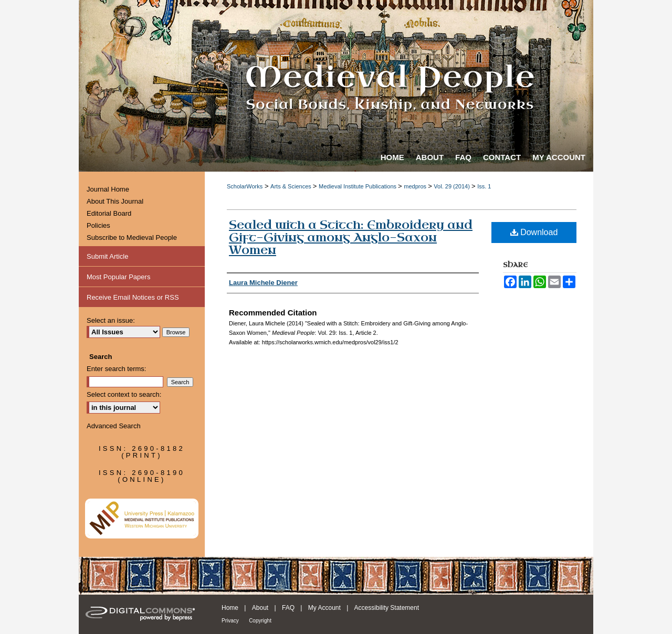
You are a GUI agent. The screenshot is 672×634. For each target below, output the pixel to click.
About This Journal (115, 201)
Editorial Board (109, 213)
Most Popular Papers (118, 277)
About (260, 608)
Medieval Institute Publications (358, 186)
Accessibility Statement (387, 608)
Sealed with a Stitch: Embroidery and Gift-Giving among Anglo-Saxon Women (351, 237)
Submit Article (107, 256)
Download (534, 232)
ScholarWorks (245, 186)
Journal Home (108, 189)
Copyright (260, 621)
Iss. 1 (484, 186)
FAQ (288, 608)
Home (230, 608)
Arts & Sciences (292, 186)
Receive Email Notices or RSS (133, 297)
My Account (324, 608)
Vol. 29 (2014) (453, 186)
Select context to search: (124, 394)
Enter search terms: (116, 369)
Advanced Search (114, 426)
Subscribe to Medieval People (132, 237)
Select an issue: (111, 320)
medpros (416, 186)
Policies (98, 225)
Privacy (230, 621)
